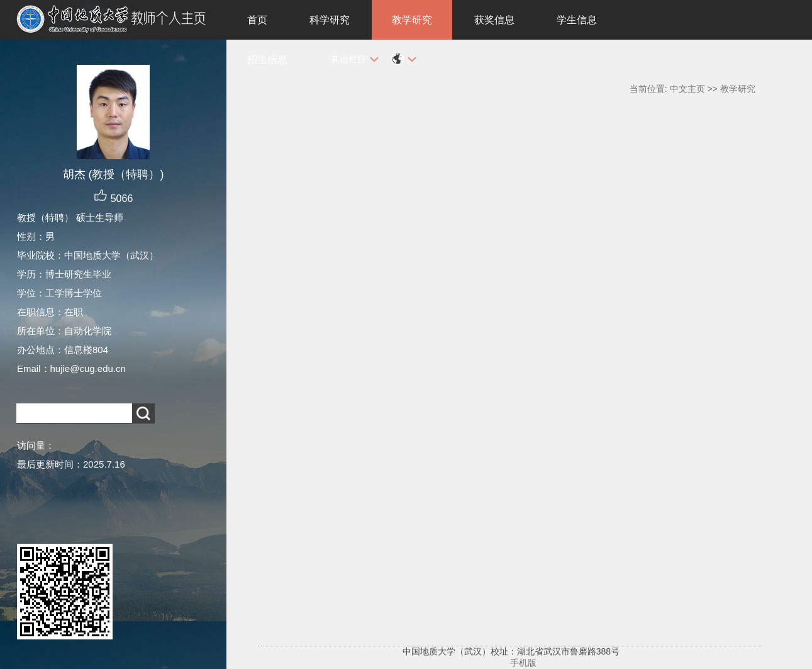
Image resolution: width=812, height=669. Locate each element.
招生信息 (267, 59)
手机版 (523, 663)
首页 (257, 20)
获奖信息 (494, 20)
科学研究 (330, 20)
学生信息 (577, 20)
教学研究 (412, 20)
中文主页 (687, 89)
